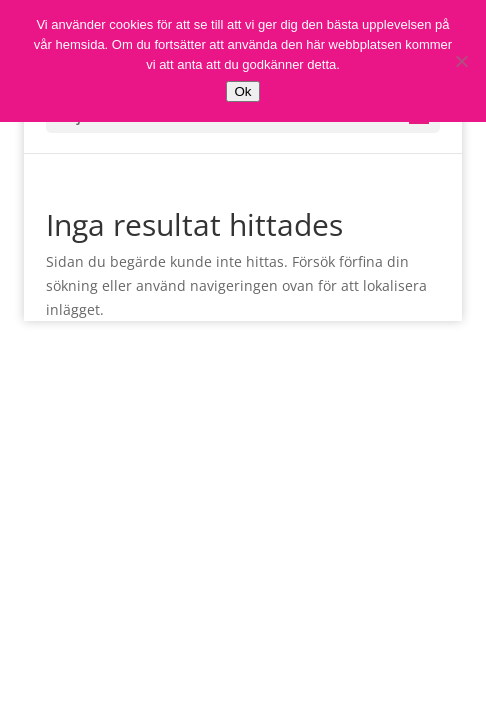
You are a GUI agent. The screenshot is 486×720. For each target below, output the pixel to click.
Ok (242, 91)
